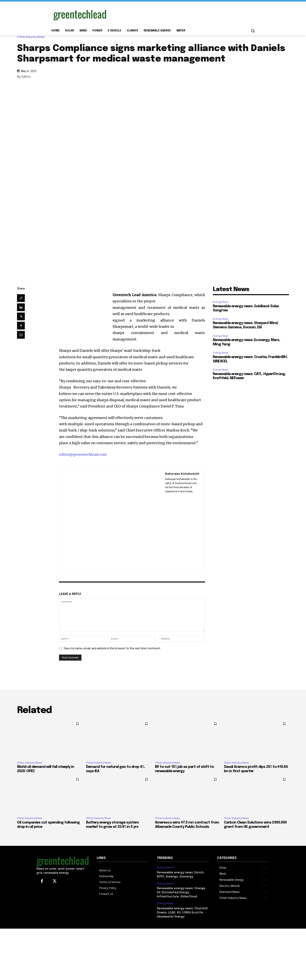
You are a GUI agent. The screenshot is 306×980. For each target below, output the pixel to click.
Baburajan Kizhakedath (182, 473)
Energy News (221, 302)
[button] (253, 31)
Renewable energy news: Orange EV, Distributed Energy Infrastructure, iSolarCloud (181, 892)
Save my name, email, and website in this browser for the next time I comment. (112, 648)
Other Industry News (32, 37)
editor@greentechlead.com (83, 454)
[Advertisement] (182, 14)
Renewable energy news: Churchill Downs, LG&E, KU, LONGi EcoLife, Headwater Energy (182, 913)
